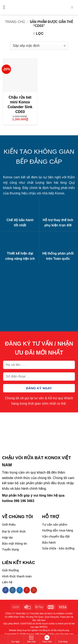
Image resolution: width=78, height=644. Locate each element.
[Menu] (6, 7)
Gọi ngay (15, 639)
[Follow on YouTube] (34, 590)
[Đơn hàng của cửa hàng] (39, 46)
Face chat (47, 639)
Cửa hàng (63, 639)
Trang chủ (15, 22)
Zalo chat (31, 639)
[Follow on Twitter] (20, 590)
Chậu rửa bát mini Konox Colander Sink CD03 (20, 105)
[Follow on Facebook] (6, 590)
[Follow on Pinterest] (27, 590)
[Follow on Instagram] (13, 590)
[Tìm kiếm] (73, 7)
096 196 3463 (24, 501)
